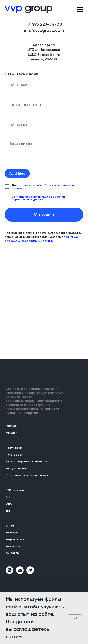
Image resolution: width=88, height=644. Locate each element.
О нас (10, 526)
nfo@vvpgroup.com (45, 30)
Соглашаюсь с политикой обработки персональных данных (38, 198)
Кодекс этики (15, 539)
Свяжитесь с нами (21, 74)
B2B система (15, 490)
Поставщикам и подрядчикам (27, 475)
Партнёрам (14, 448)
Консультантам (16, 468)
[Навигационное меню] (80, 9)
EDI (8, 511)
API (8, 497)
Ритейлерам (14, 455)
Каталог (11, 433)
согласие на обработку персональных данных (43, 187)
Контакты (12, 553)
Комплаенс (13, 546)
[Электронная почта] (20, 573)
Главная (11, 426)
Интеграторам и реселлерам (27, 461)
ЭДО (9, 504)
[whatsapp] (10, 573)
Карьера (12, 532)
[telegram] (30, 573)
